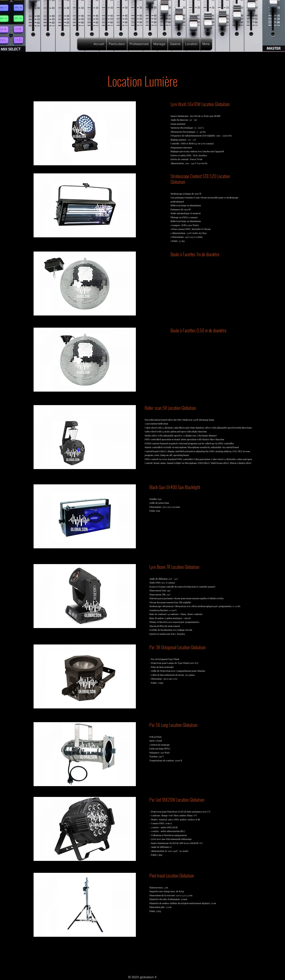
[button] (117, 44)
